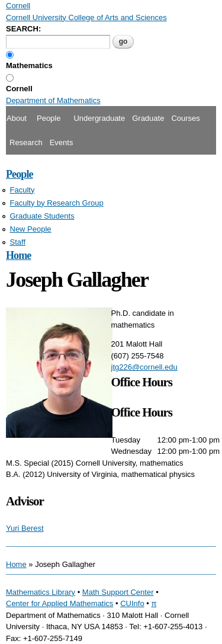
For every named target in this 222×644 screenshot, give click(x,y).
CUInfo (132, 603)
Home (18, 255)
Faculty (22, 190)
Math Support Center (118, 592)
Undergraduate (99, 118)
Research (26, 142)
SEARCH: (23, 29)
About (17, 118)
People (49, 118)
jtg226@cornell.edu (144, 367)
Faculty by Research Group (57, 203)
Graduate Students (42, 216)
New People (31, 229)
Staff (18, 242)
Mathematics (29, 65)
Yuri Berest (25, 528)
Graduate (148, 118)
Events (62, 142)
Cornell (19, 89)
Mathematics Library (41, 592)
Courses (185, 118)
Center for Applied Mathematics (59, 603)
